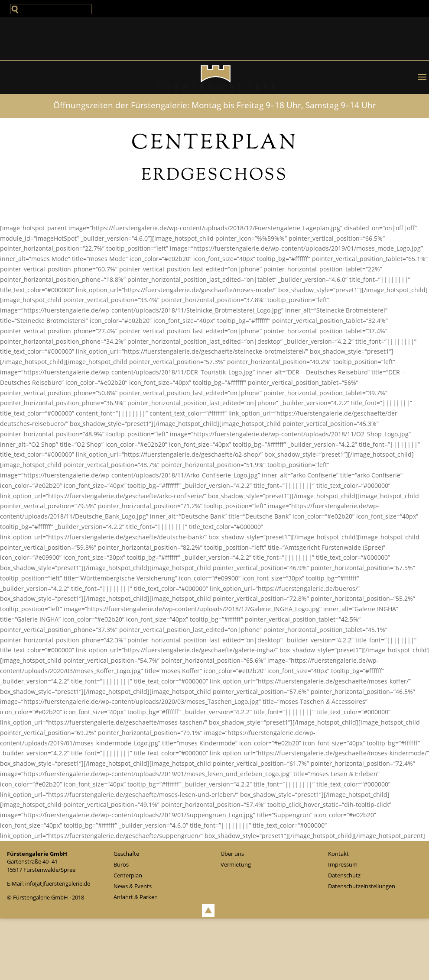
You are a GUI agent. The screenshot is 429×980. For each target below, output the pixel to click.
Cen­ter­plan (128, 875)
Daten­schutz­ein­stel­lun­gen (362, 886)
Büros (121, 864)
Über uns (232, 854)
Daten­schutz (344, 875)
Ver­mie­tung (236, 864)
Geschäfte (126, 854)
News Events (133, 886)
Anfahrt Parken (136, 897)
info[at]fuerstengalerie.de (58, 883)
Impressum (343, 864)
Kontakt (338, 854)
